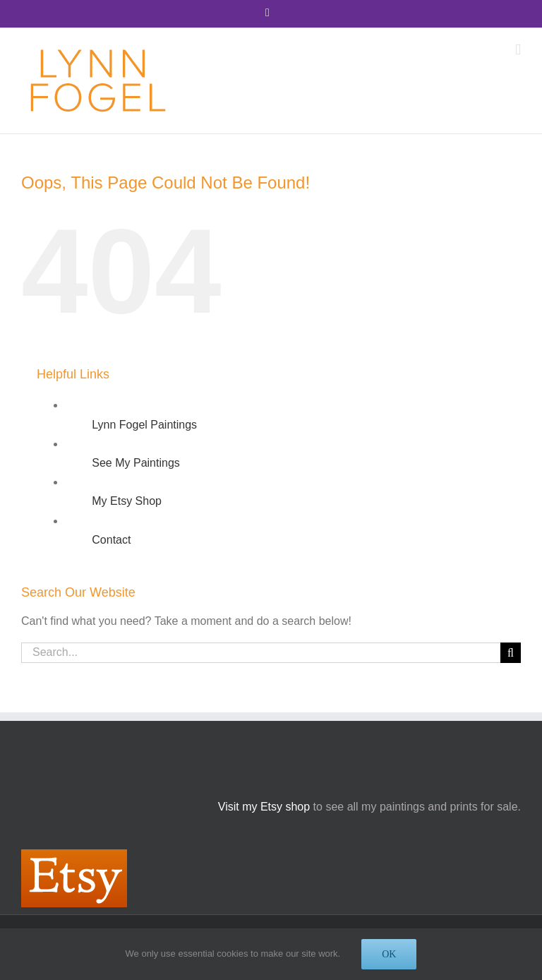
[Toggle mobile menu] (518, 50)
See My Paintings (136, 463)
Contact (111, 540)
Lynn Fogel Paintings (144, 425)
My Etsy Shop (127, 501)
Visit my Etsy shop (264, 807)
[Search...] (261, 653)
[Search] (511, 653)
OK (389, 954)
